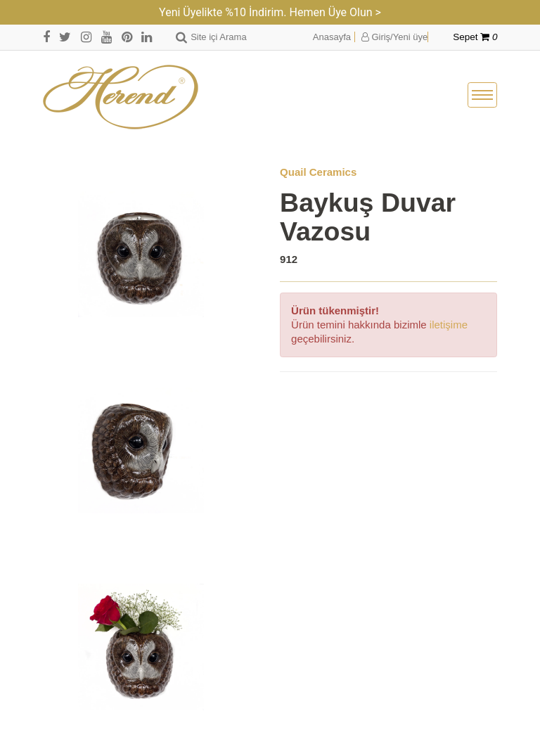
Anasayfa (332, 37)
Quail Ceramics (318, 172)
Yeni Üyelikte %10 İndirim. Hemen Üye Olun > (270, 12)
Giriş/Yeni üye (394, 37)
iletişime (449, 325)
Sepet (475, 37)
